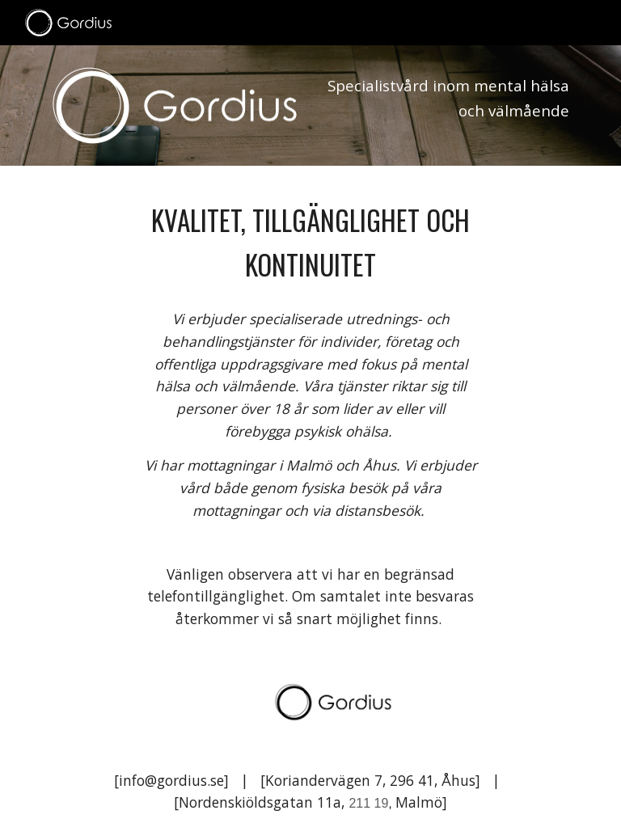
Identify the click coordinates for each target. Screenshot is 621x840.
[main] (446, 103)
